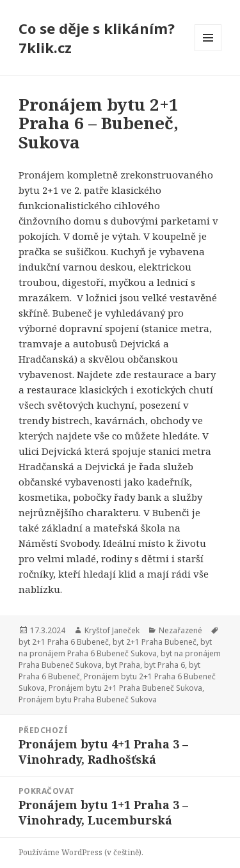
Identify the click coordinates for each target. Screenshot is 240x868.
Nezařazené (180, 630)
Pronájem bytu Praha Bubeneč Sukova (88, 699)
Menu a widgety (208, 51)
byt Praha (123, 665)
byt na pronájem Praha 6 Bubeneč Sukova (115, 648)
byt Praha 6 (164, 665)
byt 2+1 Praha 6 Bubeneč (64, 642)
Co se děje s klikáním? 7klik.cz (97, 38)
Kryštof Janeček (112, 630)
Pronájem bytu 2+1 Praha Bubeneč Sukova (125, 688)
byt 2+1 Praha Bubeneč (155, 642)
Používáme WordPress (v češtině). (81, 852)
